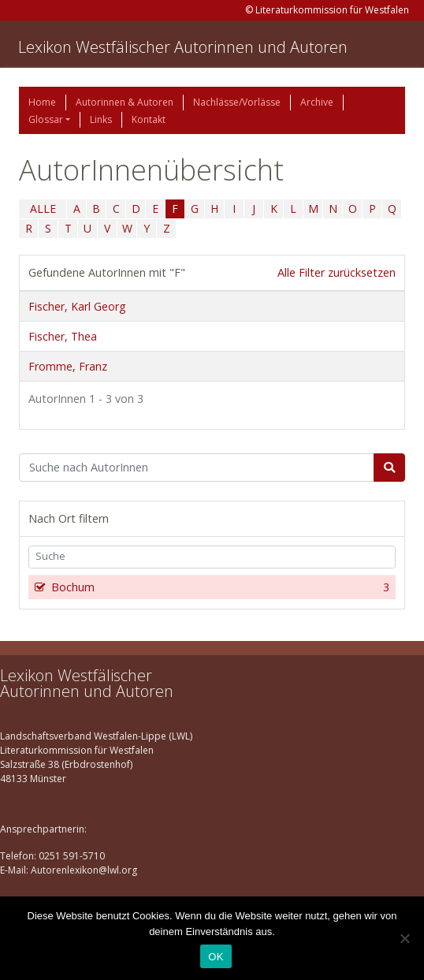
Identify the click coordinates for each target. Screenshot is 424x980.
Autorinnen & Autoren (125, 102)
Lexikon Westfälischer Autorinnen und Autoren (183, 47)
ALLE (43, 209)
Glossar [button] (46, 119)
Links (101, 119)
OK (216, 957)
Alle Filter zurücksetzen (337, 272)
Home (42, 102)
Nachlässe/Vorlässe (237, 102)
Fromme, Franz (68, 366)
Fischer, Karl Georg (77, 306)
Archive (317, 102)
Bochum (219, 587)
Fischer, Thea (63, 336)
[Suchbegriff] (197, 468)
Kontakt (149, 119)
